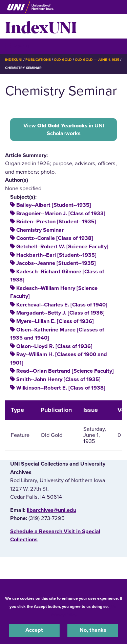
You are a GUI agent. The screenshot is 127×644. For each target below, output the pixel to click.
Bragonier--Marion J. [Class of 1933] (61, 214)
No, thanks (93, 630)
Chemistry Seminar (40, 230)
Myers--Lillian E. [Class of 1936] (55, 321)
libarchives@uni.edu (51, 510)
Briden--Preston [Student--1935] (56, 222)
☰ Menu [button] (17, 46)
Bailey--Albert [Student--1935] (54, 205)
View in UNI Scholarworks (64, 129)
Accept (34, 630)
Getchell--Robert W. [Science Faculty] (62, 247)
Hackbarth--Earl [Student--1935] (56, 255)
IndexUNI (41, 26)
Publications (38, 60)
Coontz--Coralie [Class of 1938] (55, 238)
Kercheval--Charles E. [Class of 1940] (62, 305)
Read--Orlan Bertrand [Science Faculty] (65, 371)
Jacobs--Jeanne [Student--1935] (56, 263)
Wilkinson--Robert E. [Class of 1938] (61, 388)
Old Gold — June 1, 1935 (97, 60)
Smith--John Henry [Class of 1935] (58, 379)
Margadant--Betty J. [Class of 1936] (60, 313)
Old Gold (63, 60)
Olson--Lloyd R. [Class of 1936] (54, 346)
